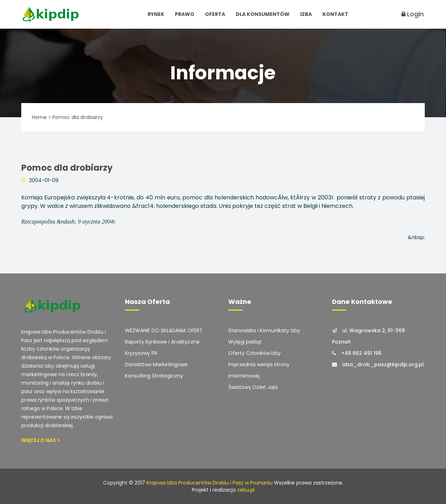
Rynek (156, 14)
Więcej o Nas (40, 440)
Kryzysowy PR (141, 353)
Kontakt (335, 14)
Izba (306, 14)
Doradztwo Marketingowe (156, 364)
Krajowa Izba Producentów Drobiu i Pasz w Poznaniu (210, 483)
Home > (41, 117)
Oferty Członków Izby (255, 353)
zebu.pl (246, 490)
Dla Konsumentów (263, 14)
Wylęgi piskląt (245, 342)
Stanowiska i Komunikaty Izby (264, 330)
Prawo (185, 14)
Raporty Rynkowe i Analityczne (162, 342)
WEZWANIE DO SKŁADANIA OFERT (164, 330)
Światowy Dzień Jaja (253, 387)
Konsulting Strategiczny (154, 376)
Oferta (215, 14)
